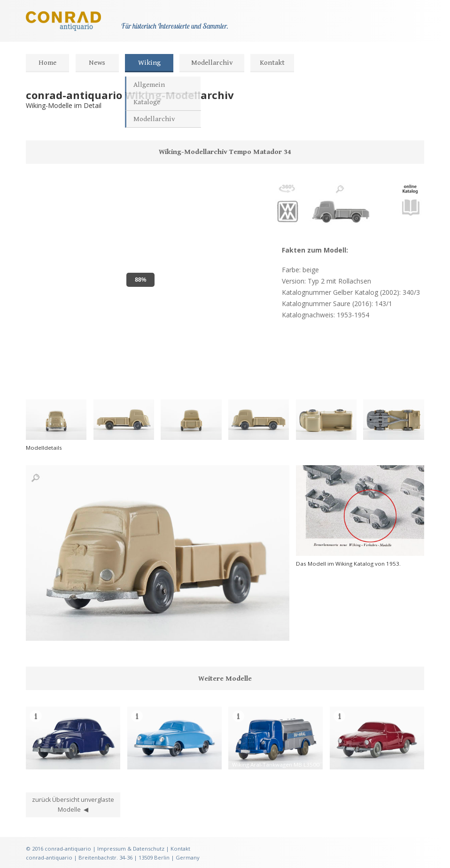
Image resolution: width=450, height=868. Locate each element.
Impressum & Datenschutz (131, 849)
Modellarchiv (212, 63)
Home (47, 63)
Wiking (149, 63)
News (97, 63)
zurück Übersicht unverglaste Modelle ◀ (73, 805)
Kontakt (272, 63)
